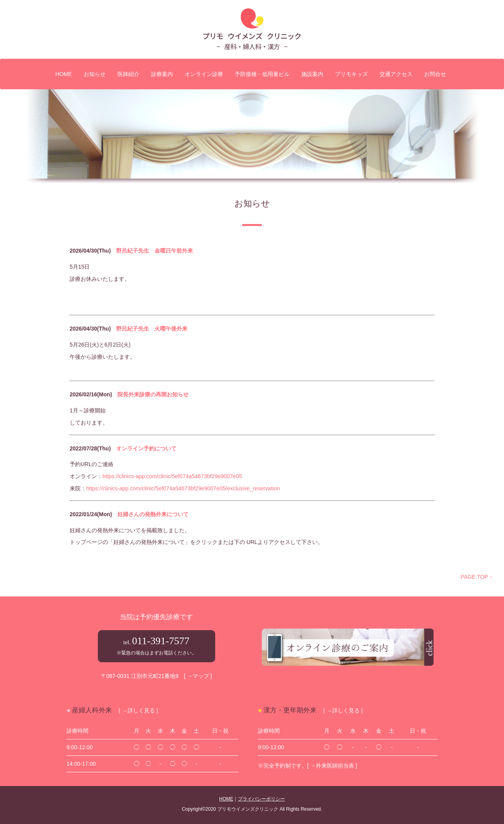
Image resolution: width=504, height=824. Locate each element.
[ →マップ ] (198, 676)
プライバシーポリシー (261, 799)
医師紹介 (128, 74)
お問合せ (435, 74)
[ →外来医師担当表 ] (332, 766)
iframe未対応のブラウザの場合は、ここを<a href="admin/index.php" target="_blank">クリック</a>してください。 (252, 396)
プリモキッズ (351, 74)
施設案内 (312, 74)
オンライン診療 (204, 74)
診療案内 (162, 74)
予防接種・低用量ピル (262, 74)
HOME (64, 74)
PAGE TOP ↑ (476, 577)
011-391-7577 (161, 641)
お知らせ (95, 74)
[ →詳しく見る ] (138, 710)
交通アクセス (396, 74)
